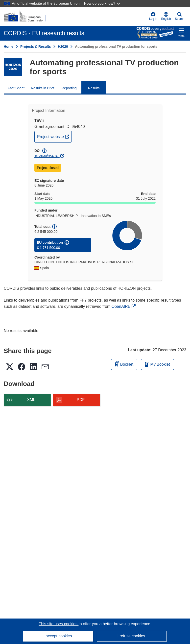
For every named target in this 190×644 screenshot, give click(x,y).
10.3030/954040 (47, 156)
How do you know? (102, 3)
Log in (153, 16)
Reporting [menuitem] (69, 88)
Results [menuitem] (94, 88)
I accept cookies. (58, 636)
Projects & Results (36, 47)
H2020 (63, 47)
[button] (166, 16)
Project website (54, 136)
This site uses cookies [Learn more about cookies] (59, 624)
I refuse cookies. (132, 636)
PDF (81, 400)
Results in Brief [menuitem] (43, 88)
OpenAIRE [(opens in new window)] (122, 306)
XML (31, 400)
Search (180, 16)
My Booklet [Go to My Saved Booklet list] (157, 364)
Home (9, 47)
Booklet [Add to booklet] (124, 364)
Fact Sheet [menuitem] (16, 88)
